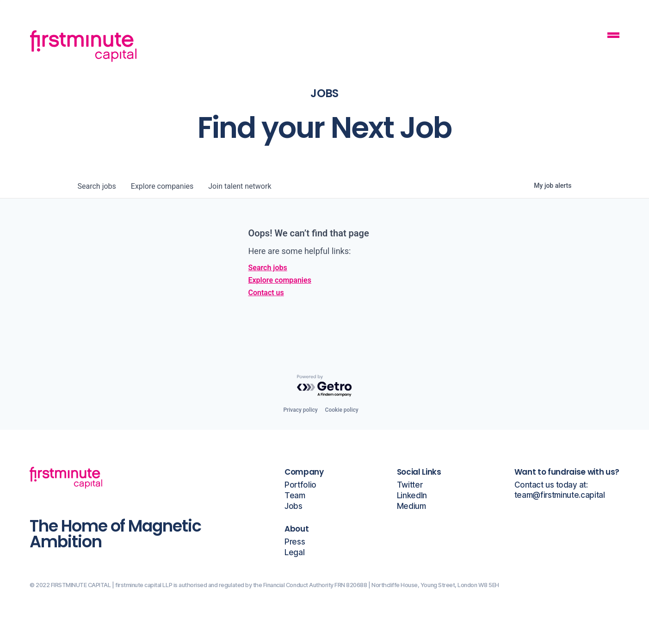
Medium (411, 506)
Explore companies (280, 280)
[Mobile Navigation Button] (613, 36)
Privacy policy (300, 410)
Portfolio (300, 485)
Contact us (266, 293)
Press (295, 542)
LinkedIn (412, 496)
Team (295, 496)
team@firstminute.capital (560, 495)
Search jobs (268, 268)
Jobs (294, 506)
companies (162, 186)
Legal (294, 553)
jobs (97, 186)
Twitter (410, 485)
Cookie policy (342, 410)
